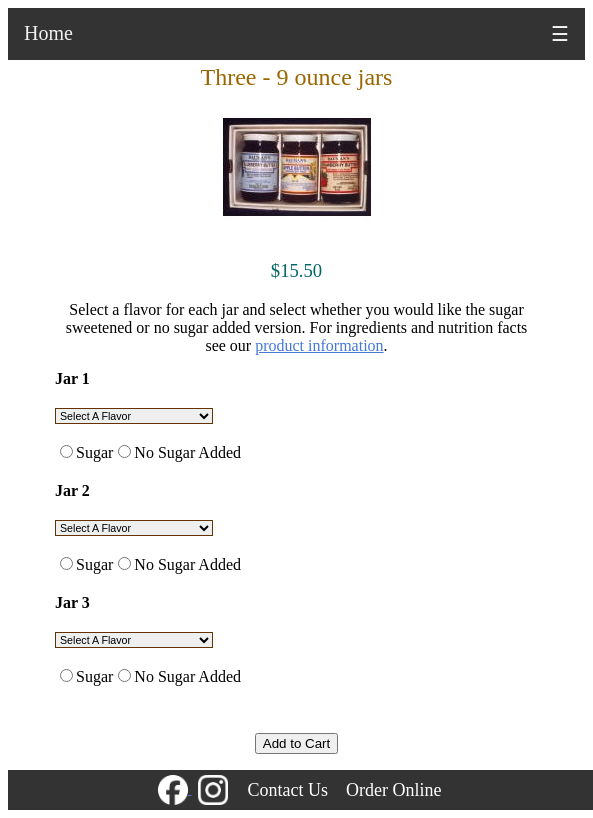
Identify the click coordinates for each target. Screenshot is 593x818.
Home (48, 33)
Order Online (393, 790)
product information (319, 345)
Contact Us (288, 790)
